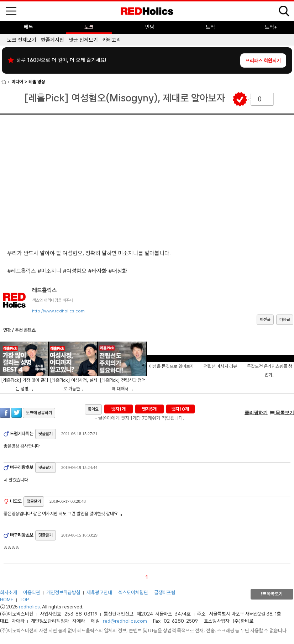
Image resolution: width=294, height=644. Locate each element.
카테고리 (112, 40)
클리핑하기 (256, 413)
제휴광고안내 (99, 592)
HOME (7, 600)
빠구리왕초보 (21, 467)
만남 (150, 27)
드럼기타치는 (21, 434)
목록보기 (282, 413)
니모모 (15, 501)
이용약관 (32, 592)
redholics (29, 607)
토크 (89, 27)
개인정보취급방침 (63, 592)
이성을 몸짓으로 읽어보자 (171, 366)
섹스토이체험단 (133, 592)
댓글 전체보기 (83, 40)
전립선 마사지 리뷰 (220, 366)
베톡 (28, 27)
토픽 (210, 27)
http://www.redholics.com (58, 311)
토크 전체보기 (22, 40)
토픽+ (271, 27)
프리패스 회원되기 (263, 60)
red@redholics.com (125, 621)
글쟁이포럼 (165, 592)
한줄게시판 (52, 40)
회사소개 (9, 592)
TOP (24, 600)
